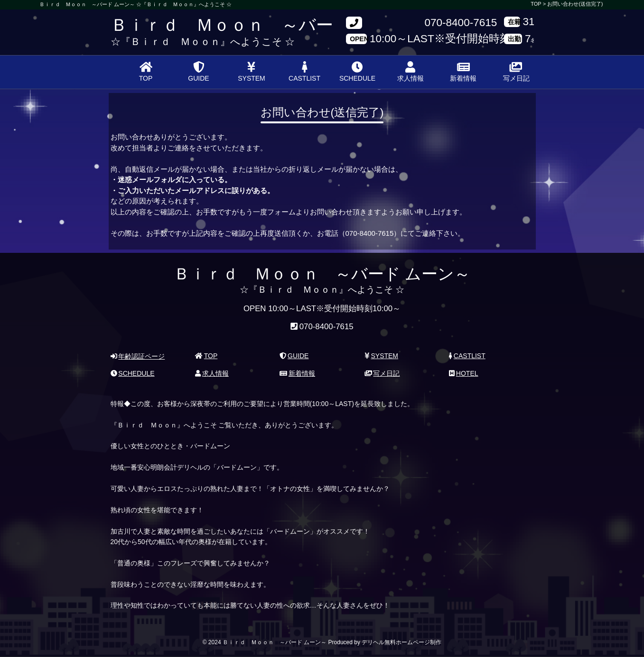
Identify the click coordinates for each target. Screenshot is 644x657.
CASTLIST (304, 72)
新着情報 (463, 72)
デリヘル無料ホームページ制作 (401, 642)
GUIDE (198, 72)
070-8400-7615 (461, 23)
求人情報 (411, 72)
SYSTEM (252, 72)
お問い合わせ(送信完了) (575, 4)
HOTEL (463, 373)
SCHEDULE (357, 72)
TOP (146, 72)
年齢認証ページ (138, 356)
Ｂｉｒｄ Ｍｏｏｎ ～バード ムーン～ (268, 25)
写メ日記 (516, 72)
